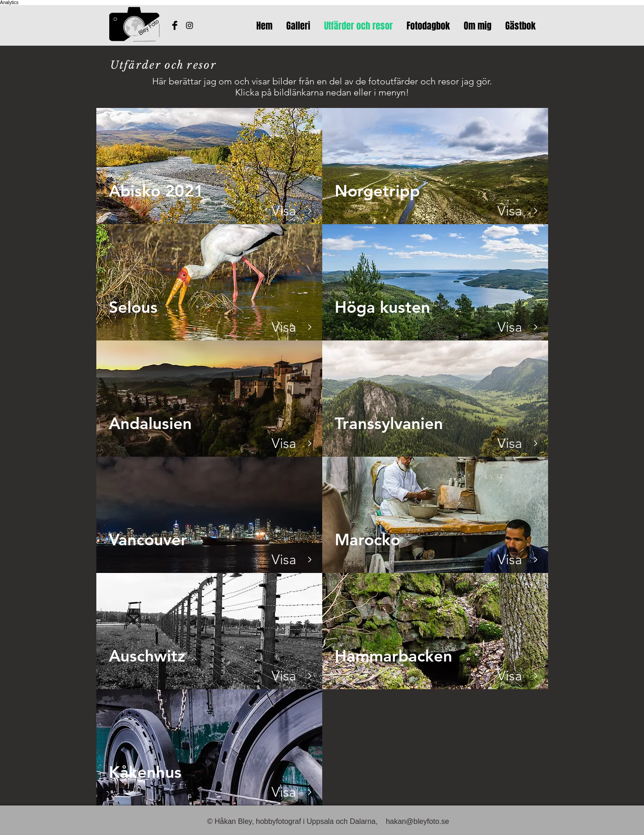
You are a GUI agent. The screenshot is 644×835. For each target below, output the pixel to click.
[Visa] (284, 211)
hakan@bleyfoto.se (417, 821)
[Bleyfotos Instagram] (189, 25)
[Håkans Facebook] (175, 25)
